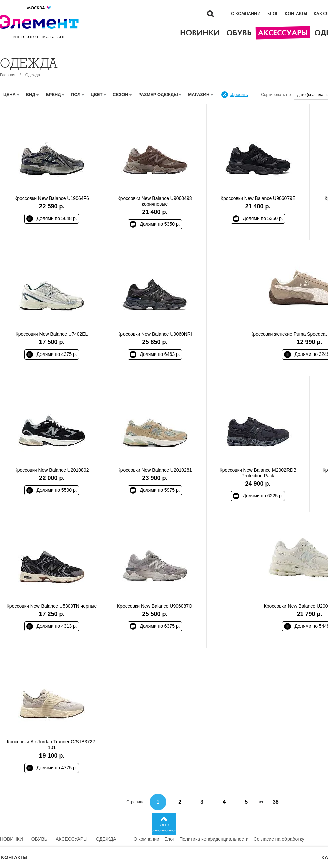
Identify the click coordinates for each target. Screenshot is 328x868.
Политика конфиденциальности (214, 839)
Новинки (12, 839)
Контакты (296, 14)
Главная (8, 75)
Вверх (164, 825)
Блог (273, 14)
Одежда (33, 75)
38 (276, 802)
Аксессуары (72, 839)
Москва (39, 8)
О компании (246, 14)
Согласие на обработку (279, 839)
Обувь (39, 839)
